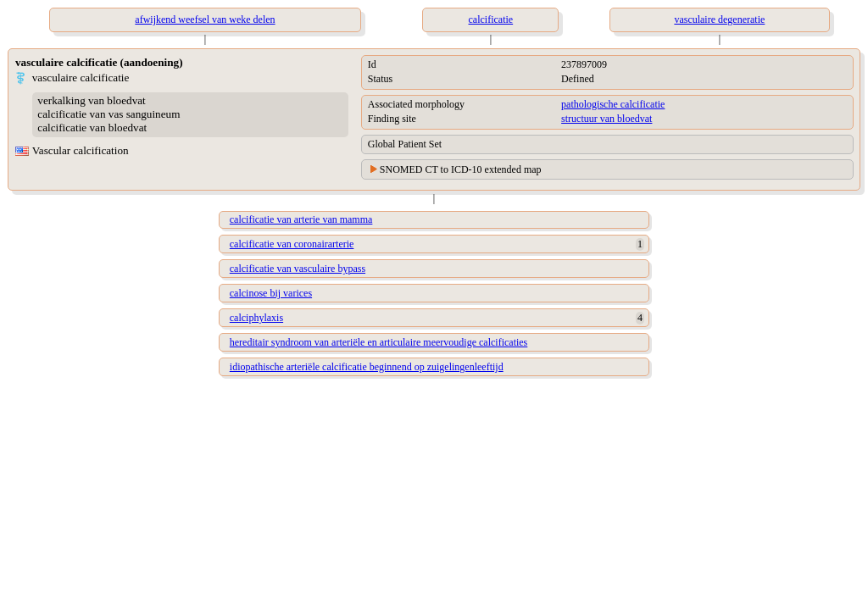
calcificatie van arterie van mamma (301, 219)
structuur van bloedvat (606, 119)
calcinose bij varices (271, 293)
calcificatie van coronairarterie (292, 244)
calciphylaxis (256, 318)
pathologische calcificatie (613, 104)
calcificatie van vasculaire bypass (298, 269)
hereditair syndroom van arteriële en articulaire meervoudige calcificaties (379, 342)
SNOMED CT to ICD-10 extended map (461, 169)
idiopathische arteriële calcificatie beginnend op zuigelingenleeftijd (367, 367)
